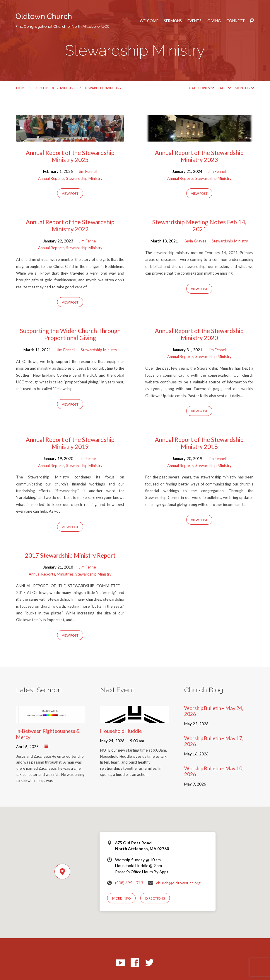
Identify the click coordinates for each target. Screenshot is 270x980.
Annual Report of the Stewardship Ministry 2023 (199, 156)
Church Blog (43, 88)
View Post (70, 193)
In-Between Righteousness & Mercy (48, 734)
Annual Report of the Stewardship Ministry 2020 (199, 334)
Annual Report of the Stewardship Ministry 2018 (199, 443)
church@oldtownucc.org (178, 883)
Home (21, 88)
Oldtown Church (63, 20)
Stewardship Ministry (102, 88)
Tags (224, 88)
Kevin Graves (195, 241)
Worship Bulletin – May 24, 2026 (214, 711)
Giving (214, 21)
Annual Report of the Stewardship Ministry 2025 (70, 156)
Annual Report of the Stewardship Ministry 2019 (70, 443)
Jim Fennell (88, 171)
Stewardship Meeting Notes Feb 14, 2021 (199, 225)
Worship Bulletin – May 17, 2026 (214, 741)
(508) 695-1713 (129, 883)
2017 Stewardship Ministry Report (70, 555)
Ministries (69, 88)
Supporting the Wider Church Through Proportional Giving (70, 334)
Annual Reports (51, 178)
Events (194, 21)
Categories (202, 88)
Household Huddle (121, 731)
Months (244, 88)
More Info (121, 898)
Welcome (149, 21)
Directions (155, 898)
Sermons (173, 21)
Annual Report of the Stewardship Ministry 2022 (70, 225)
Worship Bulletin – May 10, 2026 (214, 771)
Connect (236, 21)
